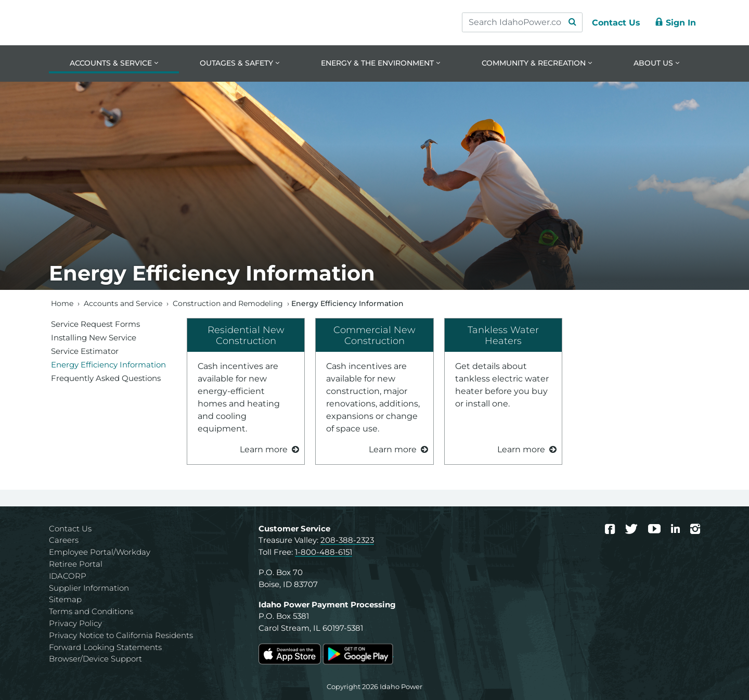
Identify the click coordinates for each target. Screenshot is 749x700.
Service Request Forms (95, 324)
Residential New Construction (246, 335)
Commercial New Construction (374, 335)
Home (62, 303)
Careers (64, 540)
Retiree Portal (76, 564)
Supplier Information (89, 588)
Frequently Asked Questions (106, 378)
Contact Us (70, 529)
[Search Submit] (572, 22)
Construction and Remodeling (228, 303)
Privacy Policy (75, 623)
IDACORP (68, 576)
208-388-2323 (347, 540)
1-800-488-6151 (324, 552)
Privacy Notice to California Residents (121, 635)
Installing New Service (94, 338)
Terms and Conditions (91, 611)
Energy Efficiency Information (108, 365)
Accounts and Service (123, 303)
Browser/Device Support (95, 659)
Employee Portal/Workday (100, 552)
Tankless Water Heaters (503, 335)
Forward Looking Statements (105, 647)
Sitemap (65, 600)
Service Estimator (85, 351)
